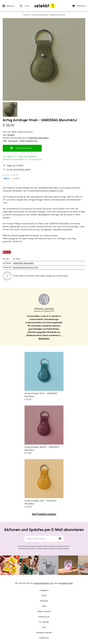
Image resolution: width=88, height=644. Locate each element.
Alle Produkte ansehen (44, 514)
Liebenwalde (49, 309)
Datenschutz (44, 617)
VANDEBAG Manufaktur (38, 138)
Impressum (44, 638)
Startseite (27, 15)
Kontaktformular (66, 583)
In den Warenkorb (24, 148)
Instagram (44, 590)
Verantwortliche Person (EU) (26, 267)
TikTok (44, 596)
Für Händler (44, 622)
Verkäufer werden (44, 633)
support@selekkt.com (44, 583)
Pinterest (44, 601)
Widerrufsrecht (44, 612)
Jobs (44, 627)
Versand (11, 135)
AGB (44, 606)
